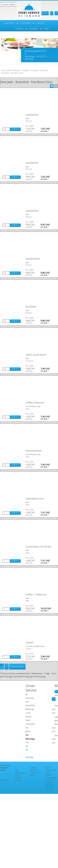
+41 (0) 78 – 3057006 (21, 775)
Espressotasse (34, 451)
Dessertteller (33, 259)
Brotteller (31, 307)
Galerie (41, 23)
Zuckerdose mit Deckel (39, 547)
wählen (15, 129)
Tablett (30, 642)
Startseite (9, 23)
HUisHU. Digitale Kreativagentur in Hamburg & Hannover (51, 778)
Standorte (4, 780)
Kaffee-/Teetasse (35, 403)
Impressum (35, 770)
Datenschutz (35, 773)
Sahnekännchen (35, 499)
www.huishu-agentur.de (50, 786)
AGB (46, 29)
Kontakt (34, 29)
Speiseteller (32, 115)
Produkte (26, 23)
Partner (19, 29)
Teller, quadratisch (36, 355)
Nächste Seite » (17, 667)
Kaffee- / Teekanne (36, 594)
